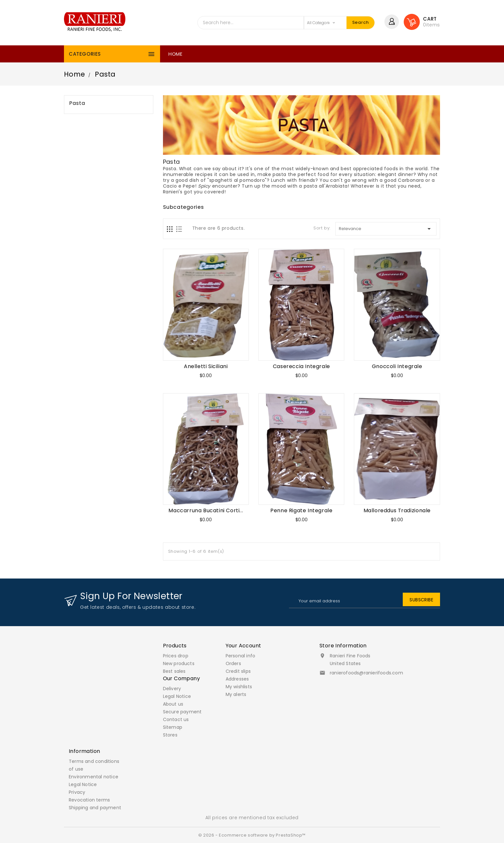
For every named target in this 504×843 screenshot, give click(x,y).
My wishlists (239, 687)
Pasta (77, 103)
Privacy (77, 792)
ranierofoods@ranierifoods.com (366, 673)
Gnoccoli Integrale (397, 366)
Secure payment (182, 712)
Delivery (172, 689)
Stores (170, 735)
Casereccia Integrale (301, 366)
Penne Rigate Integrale (301, 510)
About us (173, 704)
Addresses (237, 679)
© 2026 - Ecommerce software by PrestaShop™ (252, 835)
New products (179, 663)
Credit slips (238, 671)
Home (175, 54)
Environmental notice (94, 777)
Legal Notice (177, 696)
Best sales (174, 671)
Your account (243, 646)
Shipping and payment (95, 808)
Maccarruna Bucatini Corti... (206, 510)
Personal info (241, 656)
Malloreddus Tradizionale (397, 510)
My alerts (236, 694)
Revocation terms (89, 800)
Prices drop (176, 656)
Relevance (386, 229)
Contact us (176, 719)
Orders (233, 663)
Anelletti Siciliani (206, 366)
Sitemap (173, 727)
